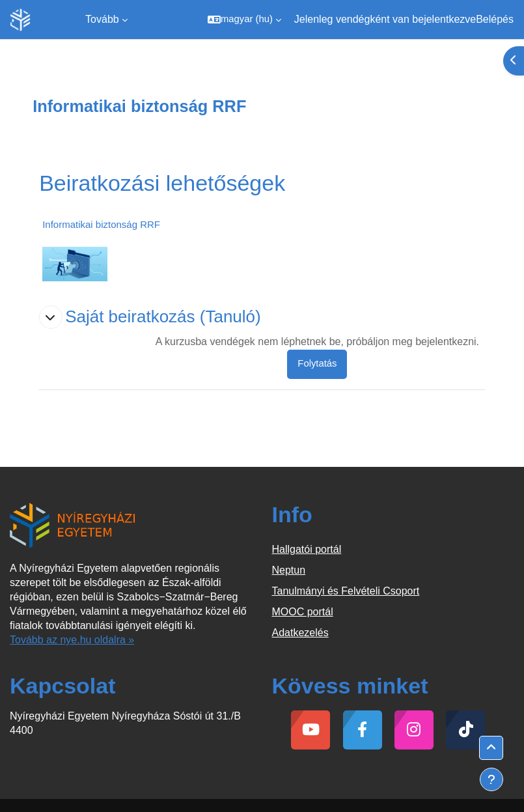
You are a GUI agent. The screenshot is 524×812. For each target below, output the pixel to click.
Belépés (495, 19)
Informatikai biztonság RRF (101, 224)
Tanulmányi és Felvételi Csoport (346, 591)
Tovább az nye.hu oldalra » (72, 640)
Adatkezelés (300, 633)
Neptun (289, 570)
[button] (244, 20)
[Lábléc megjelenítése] (491, 779)
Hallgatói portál (307, 549)
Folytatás (317, 363)
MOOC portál (303, 612)
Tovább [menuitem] (102, 19)
